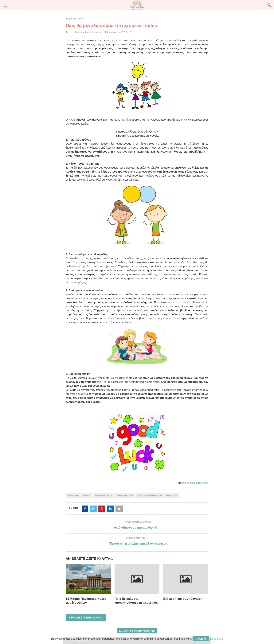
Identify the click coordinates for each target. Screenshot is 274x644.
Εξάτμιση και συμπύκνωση (183, 599)
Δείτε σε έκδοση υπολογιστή (137, 631)
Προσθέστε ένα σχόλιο (86, 618)
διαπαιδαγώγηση (103, 496)
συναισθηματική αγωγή (150, 496)
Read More (217, 639)
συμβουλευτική (125, 496)
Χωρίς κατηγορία (75, 19)
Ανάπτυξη (73, 496)
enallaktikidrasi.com (197, 483)
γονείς (87, 496)
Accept (201, 639)
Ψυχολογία (172, 496)
